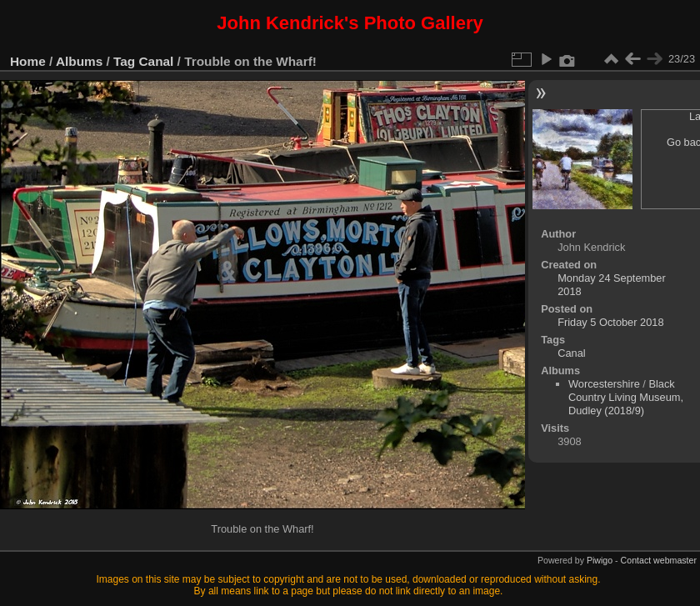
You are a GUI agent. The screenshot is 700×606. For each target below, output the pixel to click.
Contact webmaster (659, 560)
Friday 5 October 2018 (610, 322)
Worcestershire (604, 384)
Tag (124, 61)
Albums (79, 61)
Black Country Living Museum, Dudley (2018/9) (626, 397)
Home (28, 61)
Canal (157, 61)
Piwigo (600, 560)
